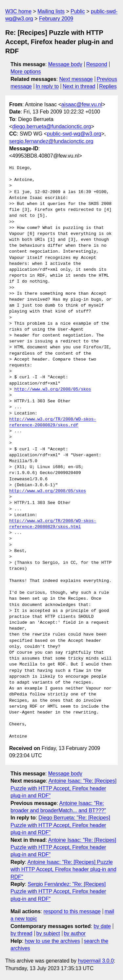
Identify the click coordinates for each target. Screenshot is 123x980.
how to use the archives (52, 941)
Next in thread (79, 86)
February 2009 (56, 19)
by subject (48, 933)
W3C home (18, 11)
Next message (76, 79)
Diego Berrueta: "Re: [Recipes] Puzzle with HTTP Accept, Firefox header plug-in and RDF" (60, 825)
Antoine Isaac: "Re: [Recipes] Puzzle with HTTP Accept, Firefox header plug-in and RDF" (63, 788)
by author (75, 933)
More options (26, 72)
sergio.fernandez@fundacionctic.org (51, 141)
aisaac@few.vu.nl (82, 104)
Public (78, 11)
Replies (108, 86)
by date (102, 926)
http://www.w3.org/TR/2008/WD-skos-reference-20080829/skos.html (53, 524)
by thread (21, 933)
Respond (97, 64)
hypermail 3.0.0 (96, 961)
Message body (65, 64)
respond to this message (72, 911)
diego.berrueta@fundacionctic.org (51, 126)
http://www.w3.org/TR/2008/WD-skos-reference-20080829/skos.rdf (53, 422)
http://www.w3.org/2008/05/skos (53, 389)
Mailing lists (51, 11)
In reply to (47, 86)
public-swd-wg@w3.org (74, 134)
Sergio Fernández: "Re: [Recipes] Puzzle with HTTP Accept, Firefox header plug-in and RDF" (58, 892)
